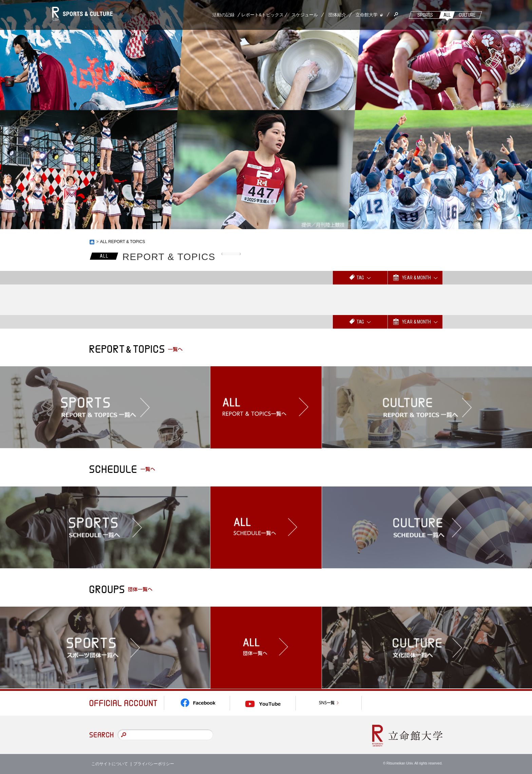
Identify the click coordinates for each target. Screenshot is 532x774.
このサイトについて (110, 764)
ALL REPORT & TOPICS (123, 242)
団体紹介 (337, 15)
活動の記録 (223, 15)
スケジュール (305, 15)
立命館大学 (367, 15)
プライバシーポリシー (154, 764)
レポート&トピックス (263, 15)
